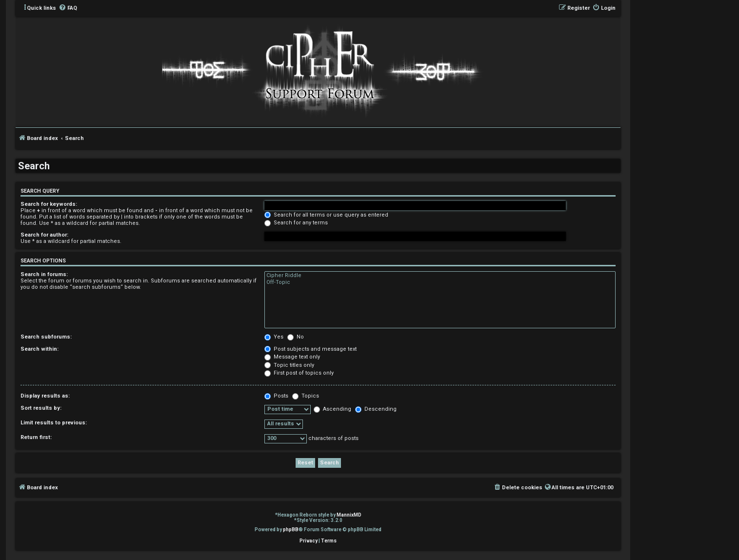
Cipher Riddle (440, 276)
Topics (306, 396)
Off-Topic (440, 282)
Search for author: (44, 235)
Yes (274, 337)
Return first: (36, 437)
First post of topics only (299, 373)
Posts (276, 396)
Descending (376, 409)
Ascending (332, 409)
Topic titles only (289, 365)
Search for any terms (296, 223)
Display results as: (45, 396)
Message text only (292, 357)
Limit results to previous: (54, 423)
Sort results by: (41, 408)
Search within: (40, 349)
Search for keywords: (49, 204)
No (296, 337)
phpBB (291, 530)
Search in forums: (44, 274)
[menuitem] (68, 8)
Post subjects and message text (310, 349)
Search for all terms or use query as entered (326, 215)
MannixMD (349, 515)
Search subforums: (46, 337)
